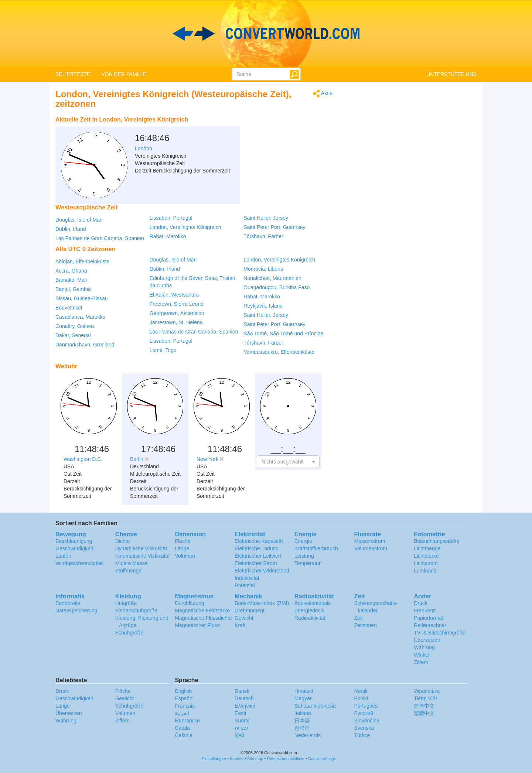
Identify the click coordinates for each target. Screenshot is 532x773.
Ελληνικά (245, 706)
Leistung (304, 556)
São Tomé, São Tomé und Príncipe (283, 334)
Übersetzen (427, 640)
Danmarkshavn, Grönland (85, 345)
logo (266, 34)
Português (366, 706)
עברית (241, 728)
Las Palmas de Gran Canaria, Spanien (100, 238)
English (183, 691)
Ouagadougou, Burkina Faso (277, 287)
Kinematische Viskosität (143, 556)
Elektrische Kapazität (259, 541)
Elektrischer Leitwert (258, 556)
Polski (361, 698)
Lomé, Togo (163, 350)
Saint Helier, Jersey (266, 218)
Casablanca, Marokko (80, 317)
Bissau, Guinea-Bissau (82, 298)
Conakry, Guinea (75, 326)
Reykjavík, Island (263, 306)
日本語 (302, 721)
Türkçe (362, 735)
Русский (364, 713)
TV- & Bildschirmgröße (440, 633)
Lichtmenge (427, 548)
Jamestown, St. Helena (176, 322)
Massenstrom (369, 541)
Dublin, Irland (71, 229)
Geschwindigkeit (74, 548)
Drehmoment (250, 610)
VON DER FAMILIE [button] (124, 74)
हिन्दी (239, 735)
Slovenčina (367, 721)
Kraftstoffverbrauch (316, 548)
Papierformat (429, 618)
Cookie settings (322, 759)
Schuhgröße (129, 633)
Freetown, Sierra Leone (177, 304)
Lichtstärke (426, 556)
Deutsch (244, 698)
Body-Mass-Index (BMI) (262, 603)
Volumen (185, 556)
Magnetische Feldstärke (202, 610)
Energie (303, 541)
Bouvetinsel (69, 308)
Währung (424, 647)
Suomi (242, 721)
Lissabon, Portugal (171, 218)
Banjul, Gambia (73, 289)
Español (184, 698)
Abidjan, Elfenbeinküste (82, 261)
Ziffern (421, 662)
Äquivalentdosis (313, 603)
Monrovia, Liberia (263, 269)
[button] (288, 462)
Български (187, 721)
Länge (182, 548)
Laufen (63, 556)
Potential (245, 585)
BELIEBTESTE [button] (73, 74)
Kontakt (237, 759)
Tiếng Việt (425, 698)
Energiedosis (309, 610)
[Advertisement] (286, 131)
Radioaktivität (310, 618)
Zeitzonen (365, 625)
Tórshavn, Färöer (263, 236)
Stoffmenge (128, 571)
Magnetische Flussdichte (203, 618)
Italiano (303, 713)
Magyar (303, 698)
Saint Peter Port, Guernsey (274, 227)
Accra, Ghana (71, 271)
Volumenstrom (370, 548)
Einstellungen (214, 759)
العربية (182, 713)
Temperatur (308, 563)
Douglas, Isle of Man (79, 220)
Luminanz (425, 571)
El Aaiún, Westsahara (174, 295)
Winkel (422, 655)
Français (185, 706)
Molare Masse (132, 563)
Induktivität (247, 578)
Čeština (183, 735)
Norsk (361, 691)
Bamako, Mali (71, 280)
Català (182, 728)
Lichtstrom (426, 563)
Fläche (183, 541)
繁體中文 (424, 713)
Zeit (358, 618)
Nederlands (308, 735)
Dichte (123, 541)
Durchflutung (189, 603)
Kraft (240, 625)
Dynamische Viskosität (141, 548)
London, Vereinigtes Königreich (185, 227)
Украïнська (427, 691)
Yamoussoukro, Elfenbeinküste (279, 352)
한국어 (302, 728)
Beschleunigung (74, 541)
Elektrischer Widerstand (262, 571)
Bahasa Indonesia (315, 706)
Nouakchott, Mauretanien (272, 278)
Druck (421, 603)
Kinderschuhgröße (136, 610)
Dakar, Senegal (73, 335)
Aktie (323, 94)
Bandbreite (68, 603)
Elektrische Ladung (257, 548)
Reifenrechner (430, 625)
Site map (255, 759)
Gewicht (244, 618)
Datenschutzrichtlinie (286, 759)
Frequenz (425, 610)
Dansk (242, 691)
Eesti (240, 713)
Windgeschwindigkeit (80, 563)
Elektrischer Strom (256, 563)
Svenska (364, 728)
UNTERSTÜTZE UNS (451, 74)
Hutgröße (126, 603)
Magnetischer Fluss (197, 625)
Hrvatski (304, 691)
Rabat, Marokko (168, 236)
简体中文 (424, 706)
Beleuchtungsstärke (436, 541)
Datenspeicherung (76, 610)
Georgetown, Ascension (177, 313)
